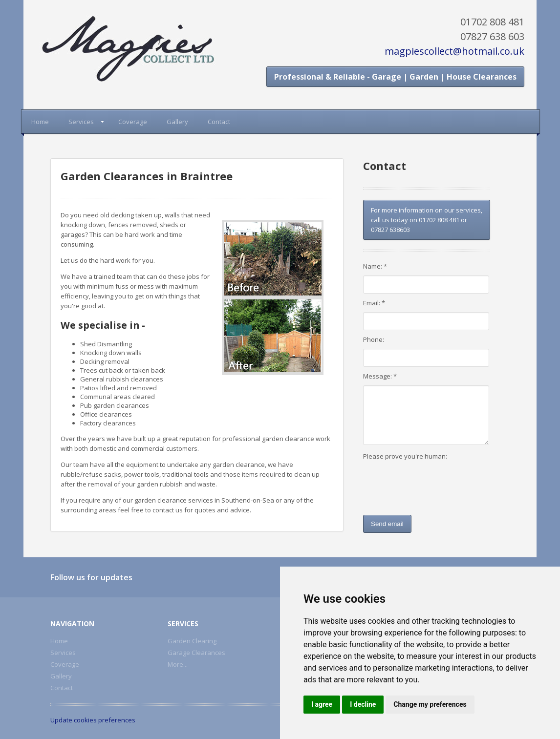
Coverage (133, 122)
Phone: (374, 339)
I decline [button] (363, 704)
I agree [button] (322, 704)
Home (40, 122)
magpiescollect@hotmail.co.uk (454, 51)
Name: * (375, 266)
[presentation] (425, 485)
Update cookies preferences (93, 720)
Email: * (374, 303)
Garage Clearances (196, 653)
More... (178, 664)
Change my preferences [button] (430, 704)
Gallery (177, 122)
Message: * (380, 376)
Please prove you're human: (405, 456)
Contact (219, 122)
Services (81, 122)
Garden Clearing (192, 641)
